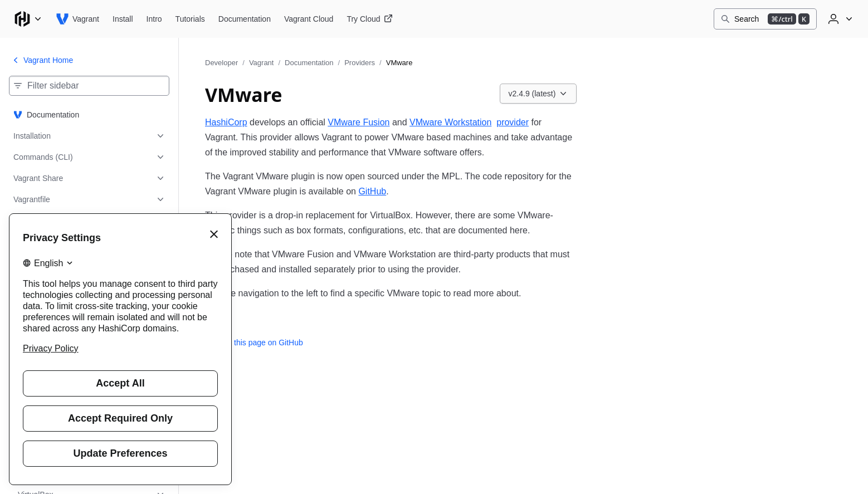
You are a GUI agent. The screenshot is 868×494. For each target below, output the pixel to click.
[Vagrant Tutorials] (190, 19)
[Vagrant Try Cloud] (369, 19)
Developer (221, 63)
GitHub (372, 191)
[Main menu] (28, 19)
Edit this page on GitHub (254, 343)
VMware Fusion (359, 122)
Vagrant (262, 63)
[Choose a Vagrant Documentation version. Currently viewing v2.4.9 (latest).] (538, 94)
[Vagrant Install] (123, 19)
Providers (360, 63)
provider (513, 122)
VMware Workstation (450, 122)
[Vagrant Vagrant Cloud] (309, 19)
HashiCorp (226, 122)
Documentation (309, 63)
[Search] (765, 19)
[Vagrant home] (77, 19)
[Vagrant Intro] (154, 19)
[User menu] (839, 19)
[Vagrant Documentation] (245, 19)
